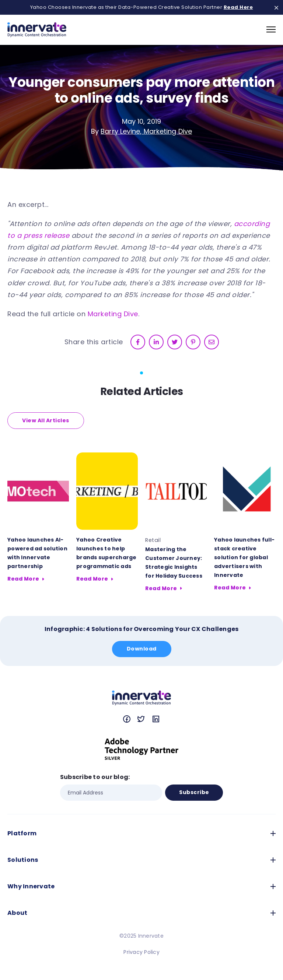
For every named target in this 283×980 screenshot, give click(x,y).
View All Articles (46, 420)
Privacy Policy (141, 952)
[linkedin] (156, 342)
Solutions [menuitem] (23, 860)
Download (142, 649)
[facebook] (138, 342)
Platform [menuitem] (22, 833)
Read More (23, 579)
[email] (212, 342)
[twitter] (175, 342)
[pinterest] (193, 342)
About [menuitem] (17, 913)
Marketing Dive (113, 314)
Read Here (238, 7)
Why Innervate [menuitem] (31, 886)
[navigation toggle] (271, 29)
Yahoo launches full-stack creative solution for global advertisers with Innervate (244, 557)
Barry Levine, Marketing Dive (146, 131)
